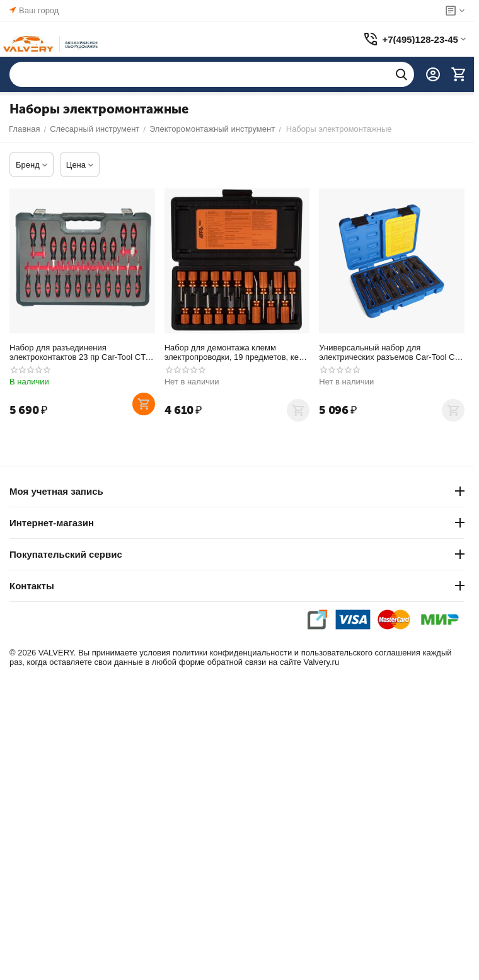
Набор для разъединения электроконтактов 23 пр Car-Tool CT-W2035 (79, 352)
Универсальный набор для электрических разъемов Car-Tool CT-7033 (390, 352)
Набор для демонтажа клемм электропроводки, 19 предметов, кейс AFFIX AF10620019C (236, 352)
